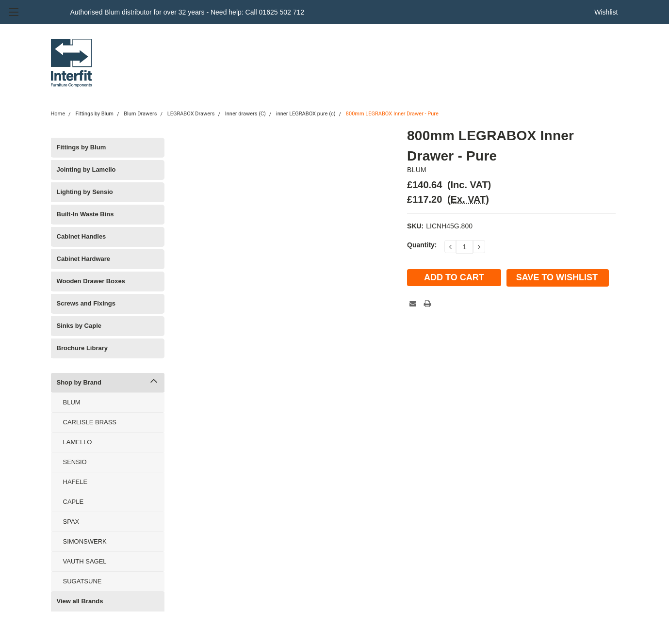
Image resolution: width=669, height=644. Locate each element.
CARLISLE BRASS (90, 422)
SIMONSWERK (85, 541)
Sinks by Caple (79, 326)
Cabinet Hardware (84, 259)
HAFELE (75, 482)
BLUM (72, 402)
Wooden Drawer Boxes (91, 281)
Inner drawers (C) (245, 114)
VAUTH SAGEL (85, 561)
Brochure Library (82, 348)
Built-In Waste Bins (85, 214)
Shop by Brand (79, 382)
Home (58, 114)
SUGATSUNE (82, 581)
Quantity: (422, 245)
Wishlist (606, 12)
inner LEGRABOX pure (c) (306, 114)
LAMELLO (78, 442)
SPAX (71, 522)
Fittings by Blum (94, 114)
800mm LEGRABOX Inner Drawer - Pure (392, 114)
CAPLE (73, 502)
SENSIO (75, 462)
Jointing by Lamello (86, 169)
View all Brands (80, 601)
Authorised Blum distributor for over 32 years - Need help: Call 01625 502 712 (188, 12)
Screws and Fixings (86, 303)
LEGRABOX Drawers (191, 114)
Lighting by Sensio (85, 192)
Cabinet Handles (82, 236)
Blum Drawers (140, 114)
